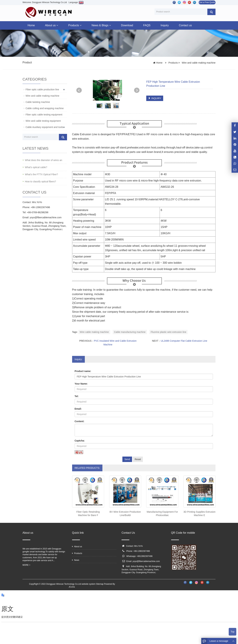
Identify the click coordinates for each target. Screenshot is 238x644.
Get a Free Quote (207, 2)
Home (31, 25)
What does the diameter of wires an (44, 160)
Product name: (83, 371)
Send (127, 459)
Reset (138, 459)
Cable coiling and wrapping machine (45, 108)
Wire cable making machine (94, 332)
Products (75, 25)
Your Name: (81, 384)
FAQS (147, 25)
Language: (76, 2)
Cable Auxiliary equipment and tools (44, 127)
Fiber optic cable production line (42, 89)
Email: (78, 409)
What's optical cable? (36, 167)
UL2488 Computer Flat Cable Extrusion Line (184, 341)
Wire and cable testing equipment (43, 121)
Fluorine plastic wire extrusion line (168, 332)
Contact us (185, 25)
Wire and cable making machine (198, 63)
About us (52, 25)
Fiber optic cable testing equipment (44, 115)
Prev (79, 90)
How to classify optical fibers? (40, 182)
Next (137, 90)
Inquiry (165, 25)
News (76, 560)
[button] (57, 25)
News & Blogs (101, 25)
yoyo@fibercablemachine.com (146, 561)
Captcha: (80, 441)
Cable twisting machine (38, 102)
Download (127, 25)
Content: (80, 421)
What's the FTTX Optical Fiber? (41, 174)
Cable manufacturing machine (130, 332)
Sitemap (100, 584)
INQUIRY (155, 98)
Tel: (77, 396)
